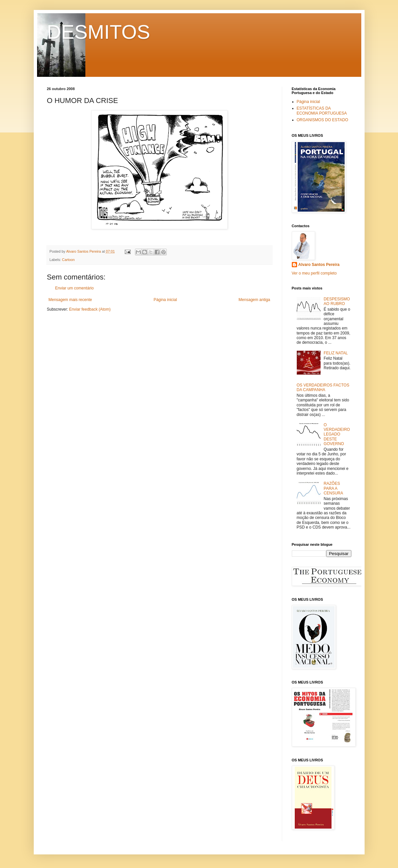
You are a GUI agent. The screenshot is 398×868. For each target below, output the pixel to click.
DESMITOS (99, 32)
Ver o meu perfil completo (314, 273)
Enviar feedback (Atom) (90, 309)
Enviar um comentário (75, 288)
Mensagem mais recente (70, 300)
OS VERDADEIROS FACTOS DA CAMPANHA (323, 387)
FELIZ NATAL (336, 353)
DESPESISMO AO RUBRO (337, 301)
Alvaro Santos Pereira (319, 265)
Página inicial (165, 300)
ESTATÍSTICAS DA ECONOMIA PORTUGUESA (322, 111)
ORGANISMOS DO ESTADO (323, 120)
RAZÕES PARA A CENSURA (333, 488)
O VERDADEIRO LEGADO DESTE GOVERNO (337, 434)
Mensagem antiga (254, 300)
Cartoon (68, 260)
